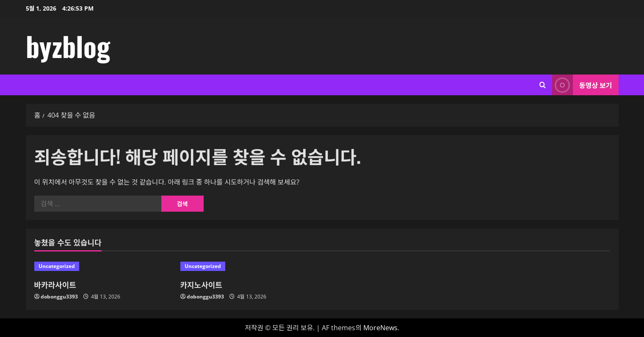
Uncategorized (57, 266)
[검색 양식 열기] (543, 85)
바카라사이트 (55, 285)
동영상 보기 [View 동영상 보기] (582, 85)
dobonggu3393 (59, 297)
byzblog (68, 46)
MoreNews (380, 328)
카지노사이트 (201, 285)
